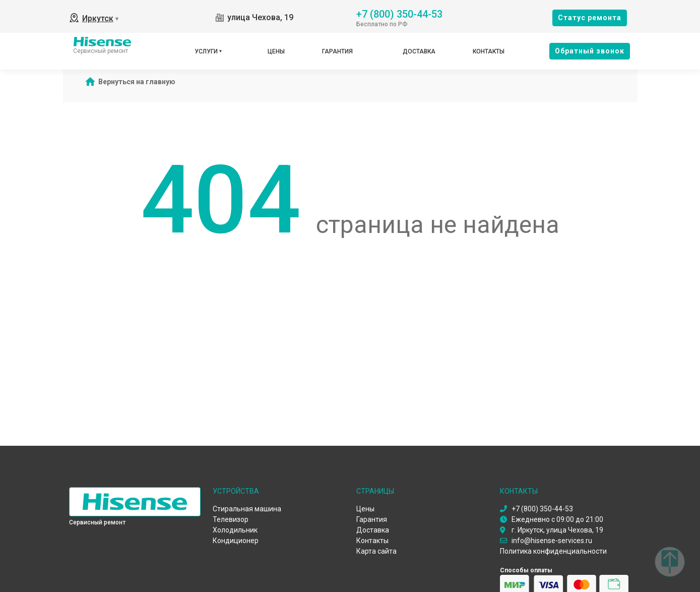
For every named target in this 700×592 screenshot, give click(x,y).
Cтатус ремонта (590, 18)
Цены (276, 51)
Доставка (419, 51)
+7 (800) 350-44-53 (399, 13)
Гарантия (337, 51)
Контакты (489, 51)
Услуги (206, 51)
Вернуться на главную (137, 82)
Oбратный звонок (590, 51)
